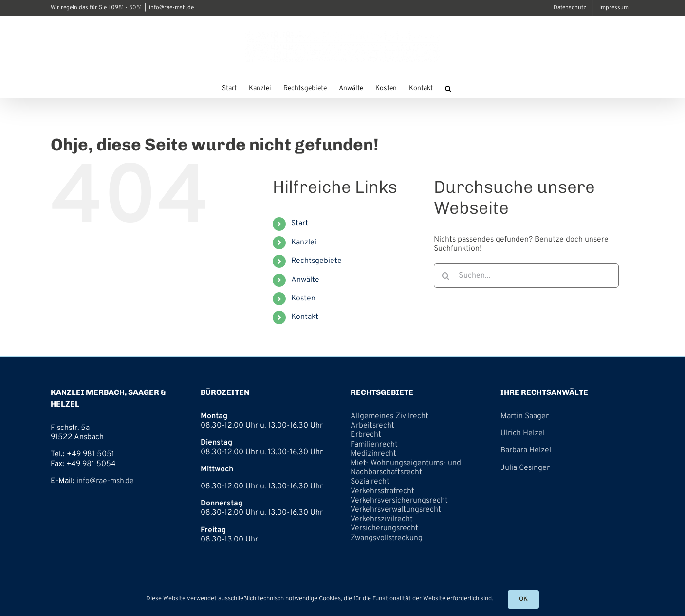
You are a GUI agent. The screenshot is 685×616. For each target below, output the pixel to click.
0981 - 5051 (126, 8)
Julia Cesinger (525, 468)
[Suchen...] (526, 276)
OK (523, 599)
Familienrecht (374, 445)
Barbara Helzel (526, 450)
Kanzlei (304, 243)
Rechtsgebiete (316, 261)
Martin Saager (525, 416)
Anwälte (305, 280)
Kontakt (305, 317)
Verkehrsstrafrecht (382, 491)
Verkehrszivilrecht (382, 519)
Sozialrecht (370, 482)
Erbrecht (366, 435)
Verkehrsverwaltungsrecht (396, 510)
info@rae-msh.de (171, 8)
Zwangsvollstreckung (387, 538)
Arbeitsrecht (372, 426)
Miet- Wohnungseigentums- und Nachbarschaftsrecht (406, 468)
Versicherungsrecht (384, 528)
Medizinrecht (373, 454)
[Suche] (446, 276)
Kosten (303, 299)
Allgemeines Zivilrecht (389, 416)
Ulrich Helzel (523, 433)
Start (300, 224)
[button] (448, 88)
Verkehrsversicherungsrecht (399, 501)
